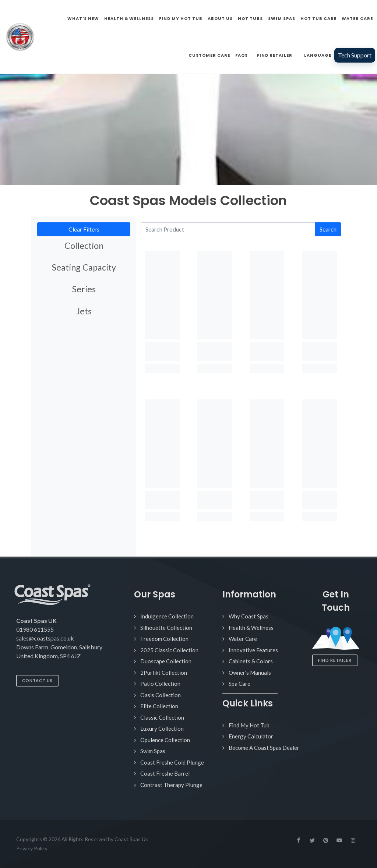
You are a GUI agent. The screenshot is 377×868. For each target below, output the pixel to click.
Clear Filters (84, 229)
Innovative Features (253, 650)
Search (328, 229)
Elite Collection (159, 706)
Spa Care (239, 684)
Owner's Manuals (250, 673)
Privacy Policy (32, 848)
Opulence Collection (165, 740)
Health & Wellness (251, 628)
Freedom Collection (164, 639)
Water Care (243, 639)
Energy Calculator (251, 736)
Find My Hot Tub (249, 725)
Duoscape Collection (166, 661)
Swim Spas (153, 751)
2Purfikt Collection (164, 673)
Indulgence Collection (167, 616)
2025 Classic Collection (169, 650)
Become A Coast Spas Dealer (264, 748)
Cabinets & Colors (251, 661)
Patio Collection (160, 684)
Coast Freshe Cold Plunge (172, 762)
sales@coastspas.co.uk (45, 638)
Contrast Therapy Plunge (171, 785)
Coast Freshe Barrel (165, 773)
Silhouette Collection (166, 628)
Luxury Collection (162, 728)
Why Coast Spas (249, 616)
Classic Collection (162, 717)
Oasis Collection (161, 695)
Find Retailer (335, 660)
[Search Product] (228, 229)
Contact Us (37, 680)
